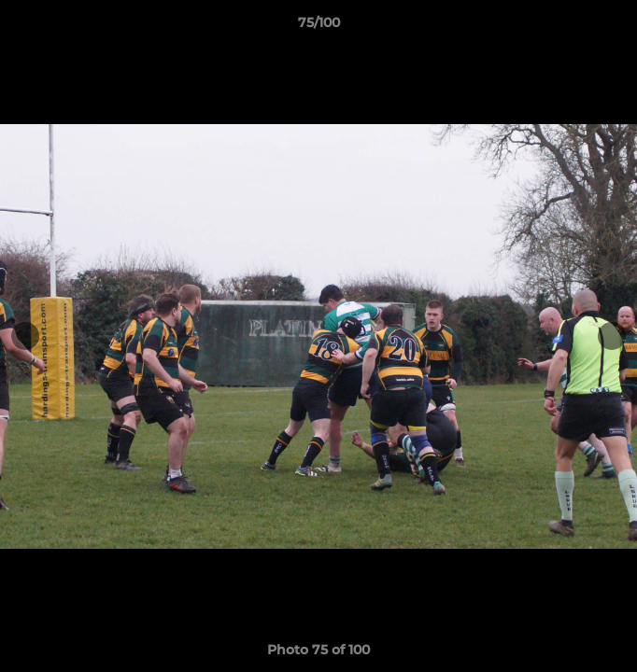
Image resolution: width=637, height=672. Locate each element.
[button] (615, 27)
